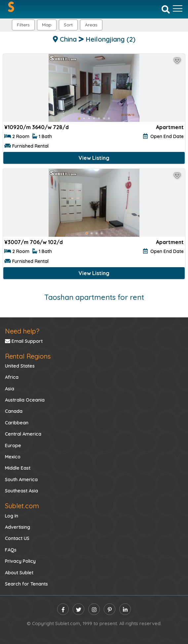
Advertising (18, 527)
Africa (12, 377)
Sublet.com (22, 506)
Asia (10, 389)
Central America (23, 434)
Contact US (17, 538)
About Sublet (19, 573)
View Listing (94, 158)
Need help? (22, 331)
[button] (91, 25)
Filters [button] (23, 25)
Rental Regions (28, 356)
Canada (14, 411)
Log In (12, 516)
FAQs (11, 550)
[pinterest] (110, 609)
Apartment (170, 127)
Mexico (13, 457)
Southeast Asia (21, 491)
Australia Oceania (25, 400)
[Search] (166, 9)
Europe (13, 446)
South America (21, 480)
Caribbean (17, 423)
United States (20, 366)
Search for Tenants (26, 584)
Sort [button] (68, 25)
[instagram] (94, 609)
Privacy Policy (20, 561)
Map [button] (47, 25)
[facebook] (63, 609)
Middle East (18, 468)
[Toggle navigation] (178, 9)
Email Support (24, 341)
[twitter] (78, 609)
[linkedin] (125, 609)
